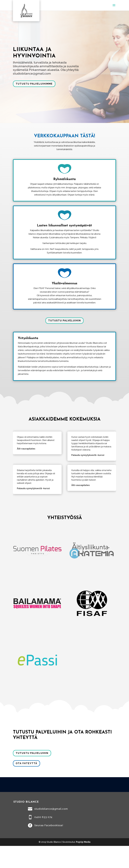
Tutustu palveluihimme (34, 84)
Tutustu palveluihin (64, 320)
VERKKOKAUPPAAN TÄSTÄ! (64, 136)
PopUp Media (83, 842)
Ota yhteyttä (26, 763)
